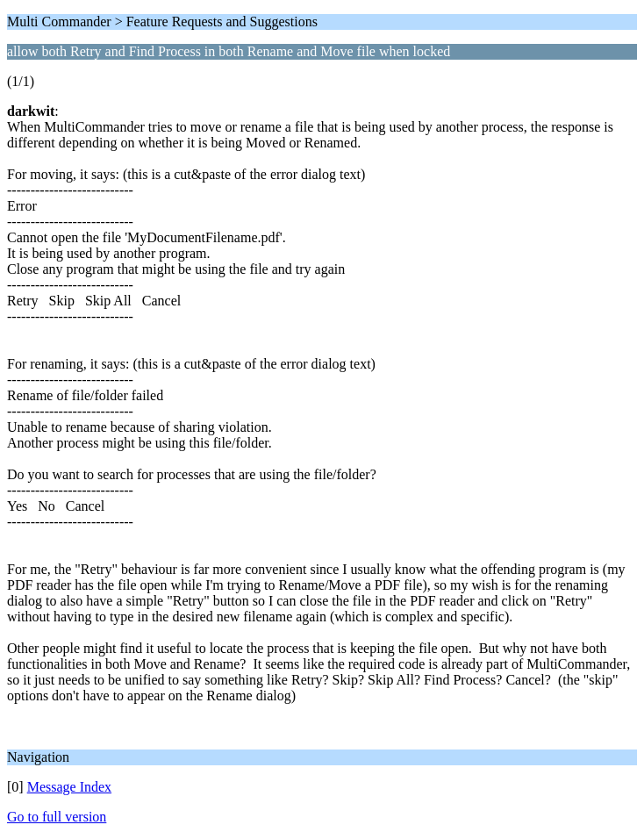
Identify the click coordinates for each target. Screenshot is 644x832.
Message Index (69, 787)
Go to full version (57, 817)
